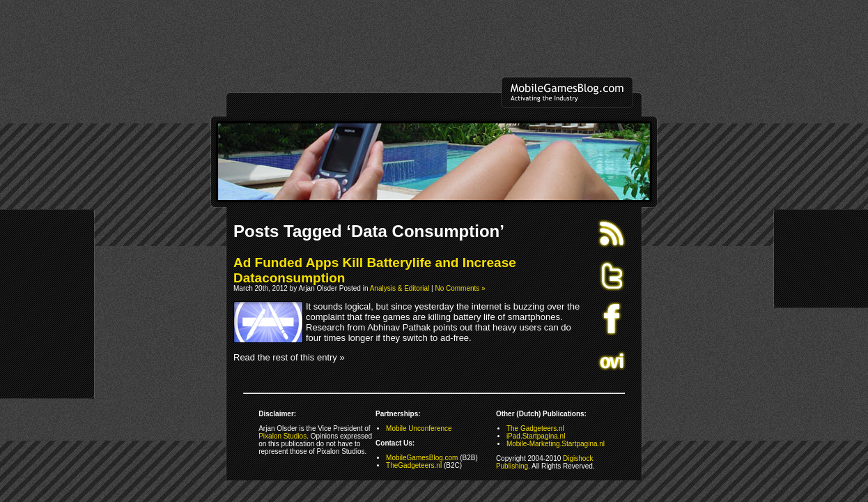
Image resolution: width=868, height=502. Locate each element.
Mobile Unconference (419, 428)
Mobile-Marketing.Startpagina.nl (556, 444)
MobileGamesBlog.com (422, 458)
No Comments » (460, 288)
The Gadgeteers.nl (535, 428)
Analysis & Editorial (400, 288)
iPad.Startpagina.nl (536, 436)
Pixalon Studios (282, 436)
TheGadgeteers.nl (414, 465)
